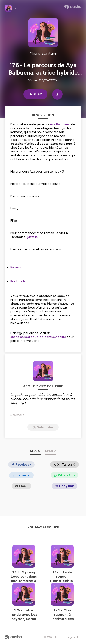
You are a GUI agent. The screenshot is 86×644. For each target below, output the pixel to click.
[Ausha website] (73, 7)
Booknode (18, 281)
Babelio (16, 267)
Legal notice (74, 637)
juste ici (33, 237)
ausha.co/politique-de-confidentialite (38, 337)
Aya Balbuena (60, 124)
